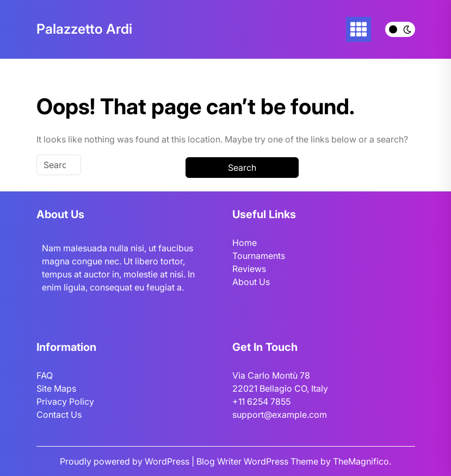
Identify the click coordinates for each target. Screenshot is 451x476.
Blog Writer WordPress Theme (258, 461)
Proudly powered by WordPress (126, 461)
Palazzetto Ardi (84, 29)
